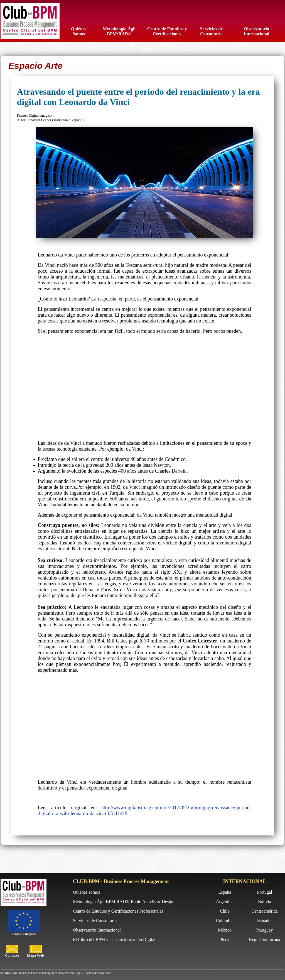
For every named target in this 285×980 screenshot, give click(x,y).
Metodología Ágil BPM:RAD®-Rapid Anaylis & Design (124, 902)
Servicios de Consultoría (95, 921)
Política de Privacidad (98, 973)
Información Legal (70, 973)
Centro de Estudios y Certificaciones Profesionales (118, 911)
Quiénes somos (86, 892)
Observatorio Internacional (97, 930)
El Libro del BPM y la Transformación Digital (114, 939)
